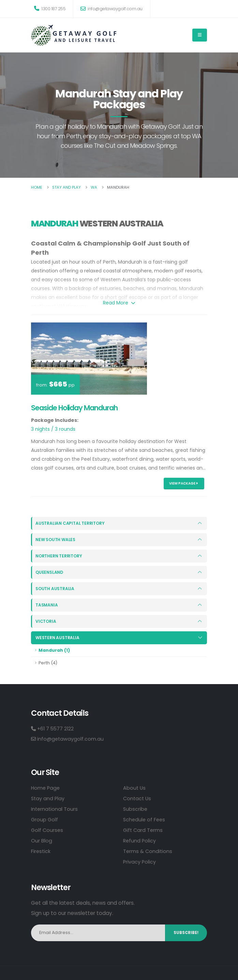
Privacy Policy (140, 861)
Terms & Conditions (148, 851)
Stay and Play (49, 798)
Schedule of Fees (145, 819)
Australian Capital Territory (71, 523)
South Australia (55, 589)
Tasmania (47, 605)
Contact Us (138, 798)
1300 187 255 (50, 9)
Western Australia (58, 638)
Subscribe (136, 809)
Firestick (41, 851)
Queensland (50, 572)
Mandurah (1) (54, 650)
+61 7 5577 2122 (53, 728)
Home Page (46, 787)
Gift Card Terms (144, 830)
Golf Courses (48, 830)
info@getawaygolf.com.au (111, 9)
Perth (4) (48, 663)
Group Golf (45, 819)
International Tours (55, 809)
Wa (94, 187)
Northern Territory (60, 556)
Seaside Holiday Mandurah (74, 408)
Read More (119, 303)
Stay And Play (66, 187)
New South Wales (56, 540)
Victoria (46, 621)
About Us (135, 787)
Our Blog (42, 840)
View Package (183, 483)
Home (37, 187)
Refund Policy (140, 840)
